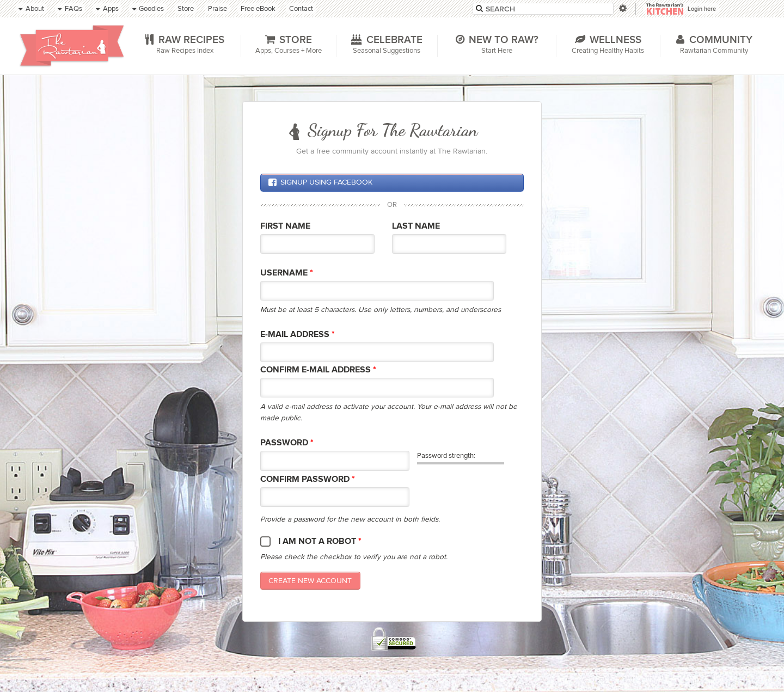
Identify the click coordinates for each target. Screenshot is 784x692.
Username (287, 273)
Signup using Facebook (320, 182)
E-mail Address (298, 335)
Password (287, 443)
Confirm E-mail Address (318, 370)
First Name (285, 226)
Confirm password (308, 479)
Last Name (416, 226)
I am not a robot (320, 541)
